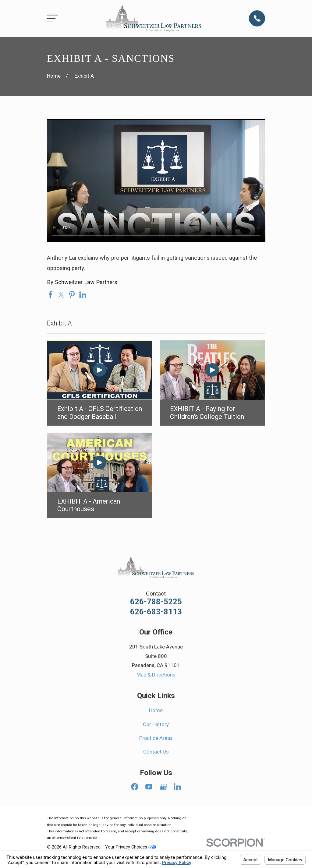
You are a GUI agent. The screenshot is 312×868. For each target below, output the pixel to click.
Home (156, 710)
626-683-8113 (156, 612)
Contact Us (156, 752)
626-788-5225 (156, 602)
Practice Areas (156, 738)
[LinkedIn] (177, 787)
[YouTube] (149, 787)
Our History (156, 724)
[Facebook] (135, 787)
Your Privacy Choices (131, 847)
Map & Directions (156, 675)
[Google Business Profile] (163, 787)
